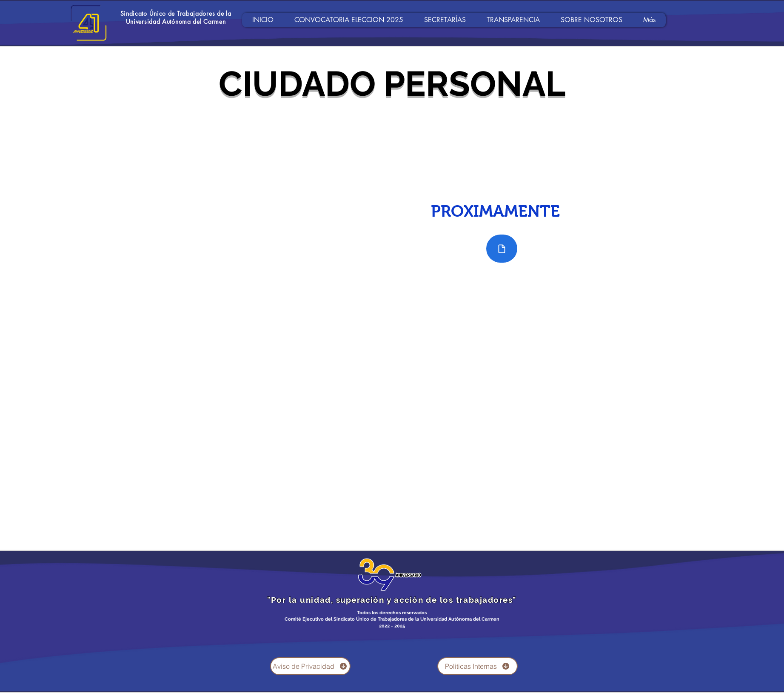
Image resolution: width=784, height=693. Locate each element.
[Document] (502, 249)
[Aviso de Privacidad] (310, 666)
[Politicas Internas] (478, 666)
